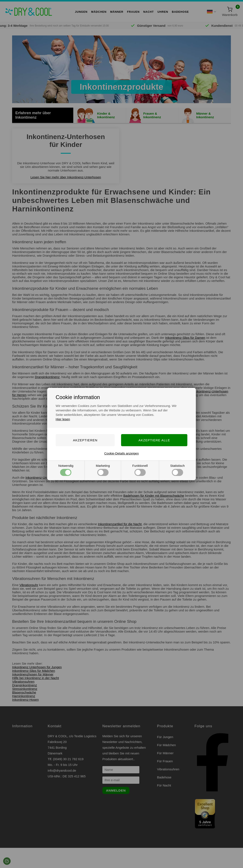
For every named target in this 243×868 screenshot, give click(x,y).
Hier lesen (63, 419)
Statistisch (177, 470)
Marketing (103, 470)
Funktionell (140, 470)
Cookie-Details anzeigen (122, 453)
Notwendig (66, 470)
